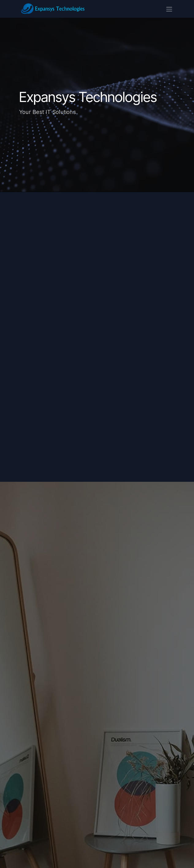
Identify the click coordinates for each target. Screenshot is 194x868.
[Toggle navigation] (169, 9)
